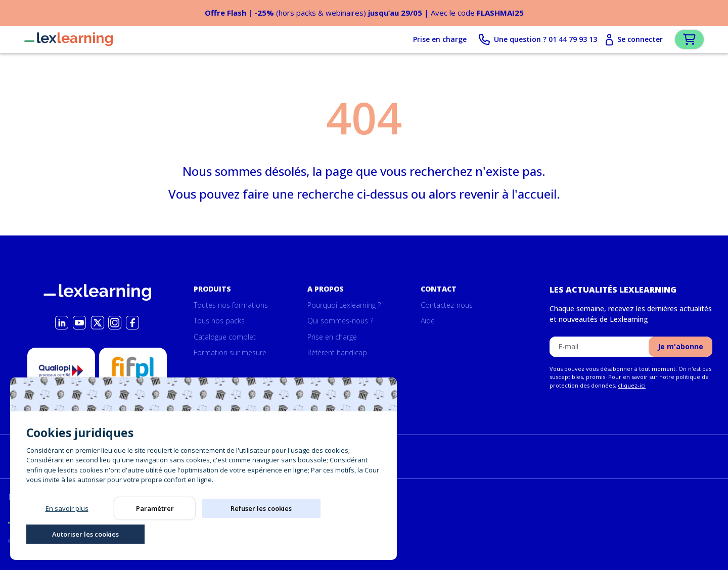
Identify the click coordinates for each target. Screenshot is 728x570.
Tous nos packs (219, 321)
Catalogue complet (225, 337)
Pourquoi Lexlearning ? (344, 305)
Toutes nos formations (231, 305)
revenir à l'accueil (508, 196)
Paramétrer (155, 533)
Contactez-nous (447, 305)
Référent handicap (337, 353)
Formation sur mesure (230, 353)
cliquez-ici (632, 385)
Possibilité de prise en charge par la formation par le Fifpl (133, 392)
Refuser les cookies (243, 533)
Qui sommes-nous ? (340, 321)
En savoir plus (67, 533)
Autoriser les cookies (331, 533)
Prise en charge (422, 41)
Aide (428, 321)
